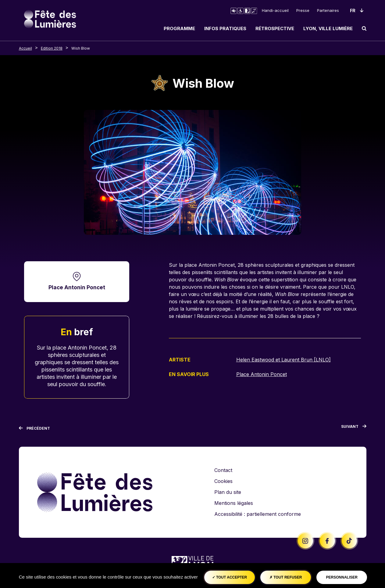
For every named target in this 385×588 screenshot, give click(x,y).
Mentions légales (234, 503)
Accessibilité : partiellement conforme (258, 514)
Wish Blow (81, 48)
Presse (303, 10)
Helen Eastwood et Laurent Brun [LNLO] (283, 360)
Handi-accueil (275, 10)
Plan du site (228, 492)
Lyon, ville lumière (328, 28)
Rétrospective (275, 28)
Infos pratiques (225, 28)
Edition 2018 (52, 48)
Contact (223, 470)
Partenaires (328, 10)
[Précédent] (35, 428)
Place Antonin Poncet (77, 287)
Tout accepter (230, 577)
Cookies (223, 481)
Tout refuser (286, 577)
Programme (179, 28)
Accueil (25, 48)
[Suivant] (354, 428)
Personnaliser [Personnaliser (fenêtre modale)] (342, 577)
